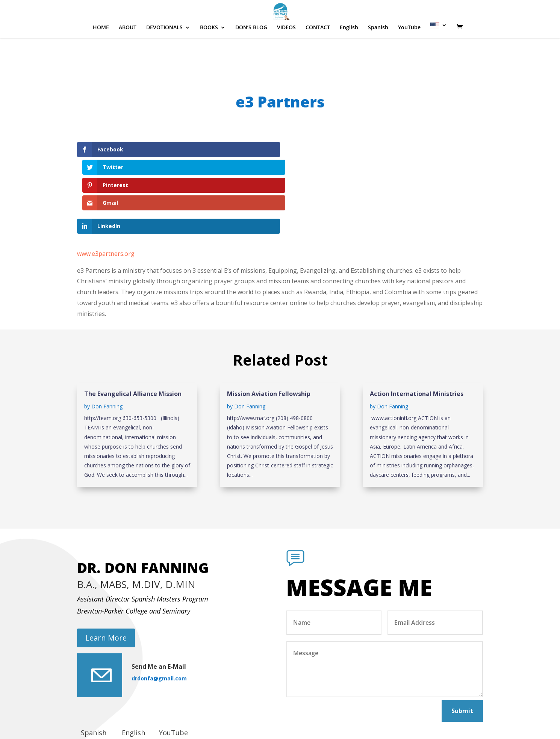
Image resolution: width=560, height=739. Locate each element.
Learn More (106, 584)
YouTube (409, 50)
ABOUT (128, 50)
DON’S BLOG (251, 50)
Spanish (378, 50)
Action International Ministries (417, 340)
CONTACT (318, 50)
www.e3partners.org (106, 200)
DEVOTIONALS (164, 50)
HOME (101, 50)
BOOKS (209, 50)
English (349, 50)
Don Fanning (107, 353)
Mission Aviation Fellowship (269, 340)
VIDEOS (286, 50)
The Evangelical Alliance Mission (133, 340)
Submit (462, 657)
